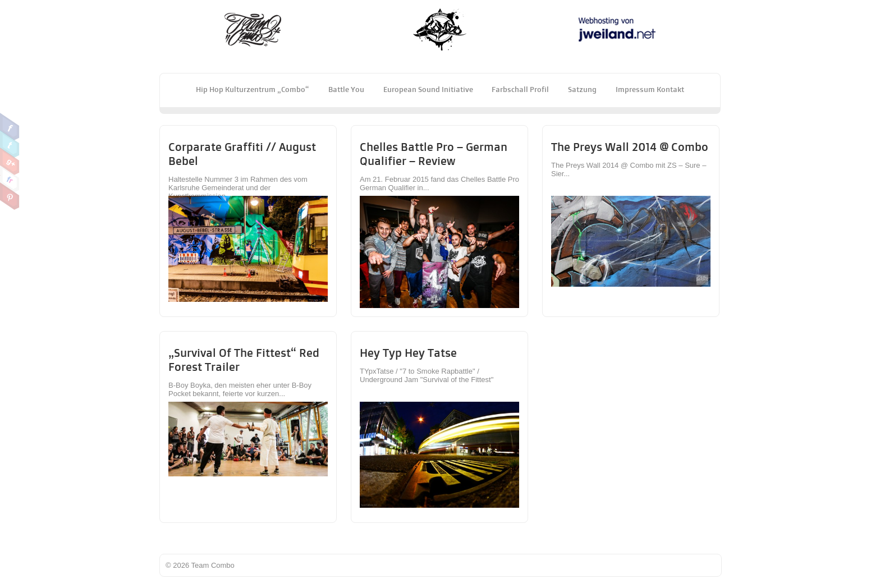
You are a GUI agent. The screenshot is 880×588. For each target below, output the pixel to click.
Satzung (582, 89)
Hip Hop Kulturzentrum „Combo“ (253, 89)
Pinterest (10, 196)
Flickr (10, 179)
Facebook (10, 127)
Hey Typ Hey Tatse (408, 353)
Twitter (10, 144)
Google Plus (10, 162)
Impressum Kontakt (650, 89)
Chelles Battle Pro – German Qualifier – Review (434, 154)
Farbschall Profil (520, 89)
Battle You (346, 89)
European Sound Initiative (428, 89)
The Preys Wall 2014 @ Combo (630, 147)
